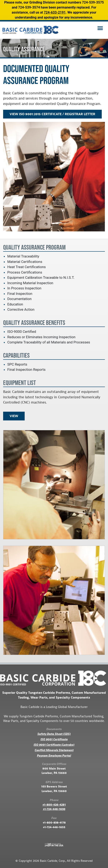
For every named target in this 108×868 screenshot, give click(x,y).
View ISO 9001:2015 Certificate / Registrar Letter (52, 114)
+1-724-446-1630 (54, 809)
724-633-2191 (55, 12)
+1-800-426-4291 (54, 805)
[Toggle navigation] (100, 29)
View (14, 416)
